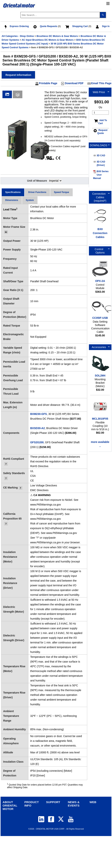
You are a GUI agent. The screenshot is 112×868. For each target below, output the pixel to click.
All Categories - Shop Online (18, 36)
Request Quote (102, 132)
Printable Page (48, 83)
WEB (93, 802)
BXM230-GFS (39, 414)
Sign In (106, 26)
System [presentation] (30, 200)
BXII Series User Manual (101, 175)
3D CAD (101, 156)
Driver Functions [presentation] (37, 192)
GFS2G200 (37, 442)
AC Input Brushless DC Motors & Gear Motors (47, 40)
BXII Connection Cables (100, 233)
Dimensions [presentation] (12, 200)
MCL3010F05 (100, 419)
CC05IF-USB (100, 318)
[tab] (13, 192)
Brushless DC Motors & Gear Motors (57, 36)
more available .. (100, 444)
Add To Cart (103, 122)
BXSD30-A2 (38, 428)
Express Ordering (19, 26)
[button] (18, 75)
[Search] (103, 15)
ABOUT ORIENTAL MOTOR (10, 805)
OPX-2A (100, 281)
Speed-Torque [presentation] (61, 192)
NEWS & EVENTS (74, 804)
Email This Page (101, 83)
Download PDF (74, 83)
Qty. (101, 107)
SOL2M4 (100, 376)
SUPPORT (53, 802)
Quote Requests (49, 26)
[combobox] (60, 15)
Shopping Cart (80, 26)
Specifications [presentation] (13, 192)
